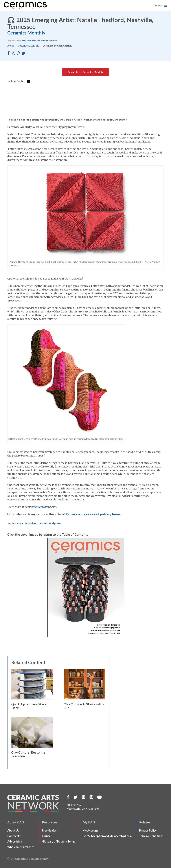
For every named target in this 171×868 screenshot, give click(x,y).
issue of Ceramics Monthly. (39, 41)
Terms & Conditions (151, 836)
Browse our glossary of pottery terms (93, 514)
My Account (90, 830)
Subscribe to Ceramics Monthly (85, 72)
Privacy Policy (148, 830)
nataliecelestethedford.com (40, 507)
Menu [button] (161, 6)
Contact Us (14, 836)
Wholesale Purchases (21, 847)
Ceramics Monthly (26, 33)
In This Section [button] (19, 81)
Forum (46, 836)
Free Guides (49, 830)
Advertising (15, 841)
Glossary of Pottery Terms (59, 841)
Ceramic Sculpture (49, 523)
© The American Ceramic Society (28, 859)
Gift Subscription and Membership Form (107, 836)
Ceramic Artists (27, 523)
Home (11, 46)
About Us (13, 830)
